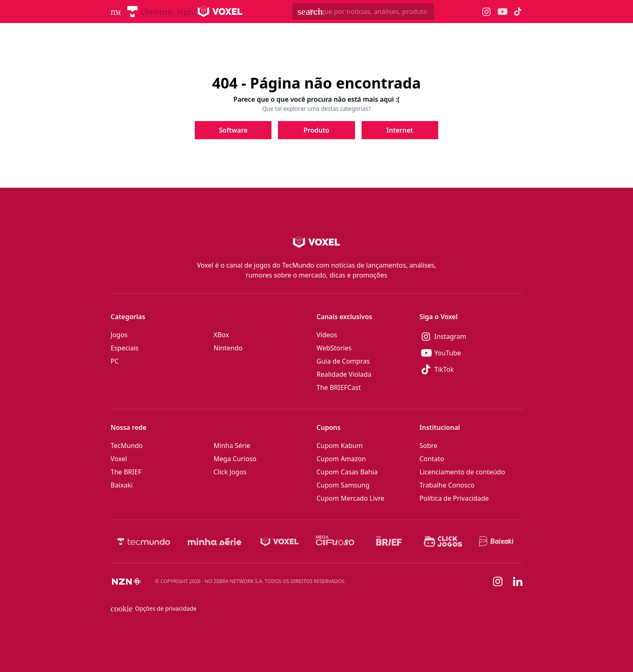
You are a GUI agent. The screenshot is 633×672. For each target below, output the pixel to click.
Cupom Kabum (340, 446)
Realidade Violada (344, 374)
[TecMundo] (132, 12)
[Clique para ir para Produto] (316, 130)
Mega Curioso (235, 459)
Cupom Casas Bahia (347, 472)
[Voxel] (280, 541)
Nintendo (228, 348)
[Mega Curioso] (335, 541)
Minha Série (232, 446)
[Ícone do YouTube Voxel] (502, 12)
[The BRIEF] (389, 541)
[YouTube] (471, 353)
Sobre (429, 446)
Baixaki (122, 485)
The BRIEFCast (339, 387)
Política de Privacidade (454, 498)
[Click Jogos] (443, 541)
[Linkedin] (518, 582)
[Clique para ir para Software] (233, 130)
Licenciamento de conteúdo (462, 472)
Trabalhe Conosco (447, 485)
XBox (222, 335)
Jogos (119, 335)
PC (115, 361)
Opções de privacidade (154, 609)
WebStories (334, 348)
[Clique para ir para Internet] (400, 130)
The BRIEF (126, 472)
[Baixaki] (497, 541)
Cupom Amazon (341, 459)
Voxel (119, 459)
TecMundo (127, 446)
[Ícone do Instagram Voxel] (487, 12)
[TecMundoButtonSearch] (363, 12)
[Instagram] (471, 336)
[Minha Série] (215, 541)
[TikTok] (471, 369)
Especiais (125, 348)
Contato (432, 459)
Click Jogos (230, 472)
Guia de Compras (343, 361)
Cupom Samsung (343, 485)
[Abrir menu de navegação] (116, 12)
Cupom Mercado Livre (351, 498)
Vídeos (327, 335)
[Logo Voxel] (220, 12)
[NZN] (126, 581)
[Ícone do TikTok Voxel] (518, 12)
